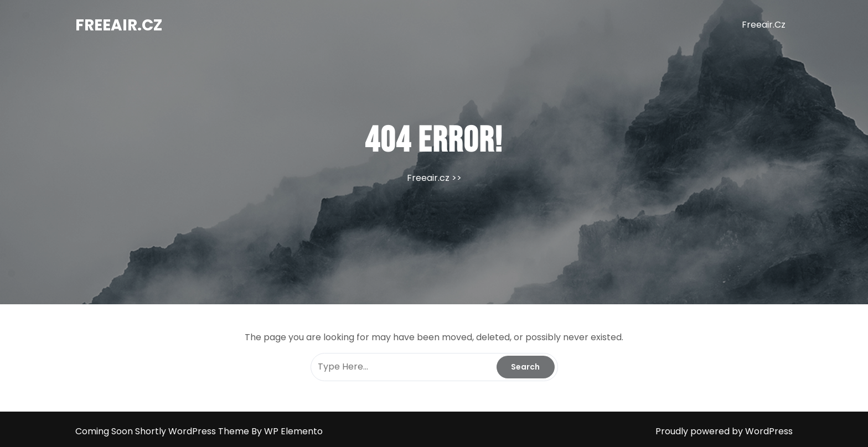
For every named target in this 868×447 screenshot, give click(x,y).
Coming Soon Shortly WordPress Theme (163, 431)
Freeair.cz (119, 25)
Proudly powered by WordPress (724, 431)
